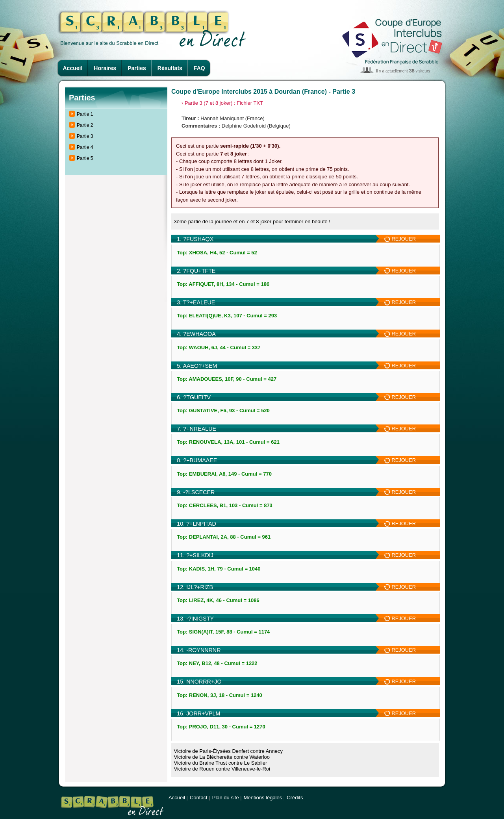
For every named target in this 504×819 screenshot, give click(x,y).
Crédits (295, 798)
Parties (137, 68)
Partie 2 (85, 125)
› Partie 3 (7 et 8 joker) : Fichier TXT (222, 103)
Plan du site (226, 798)
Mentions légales (263, 798)
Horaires (105, 68)
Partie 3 (85, 136)
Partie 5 (85, 158)
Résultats (170, 68)
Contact (199, 798)
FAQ (199, 68)
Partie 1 (85, 114)
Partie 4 (85, 147)
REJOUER (400, 239)
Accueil (73, 68)
